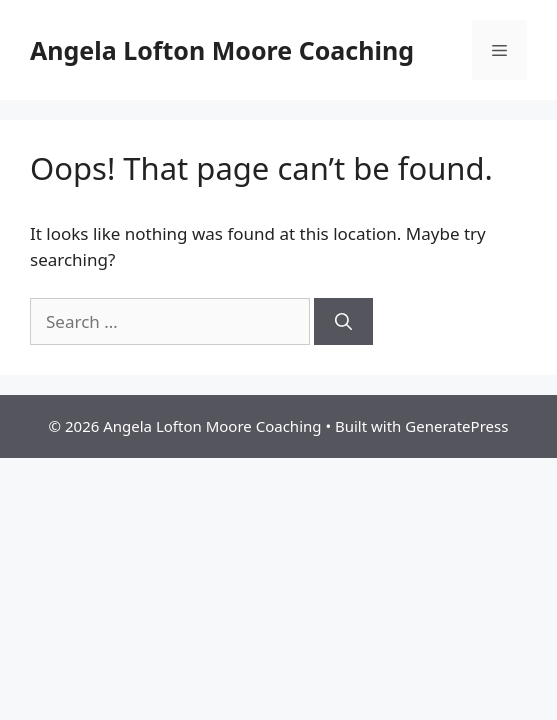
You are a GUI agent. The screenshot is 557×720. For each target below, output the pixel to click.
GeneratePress (456, 426)
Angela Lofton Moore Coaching (222, 50)
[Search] (343, 322)
